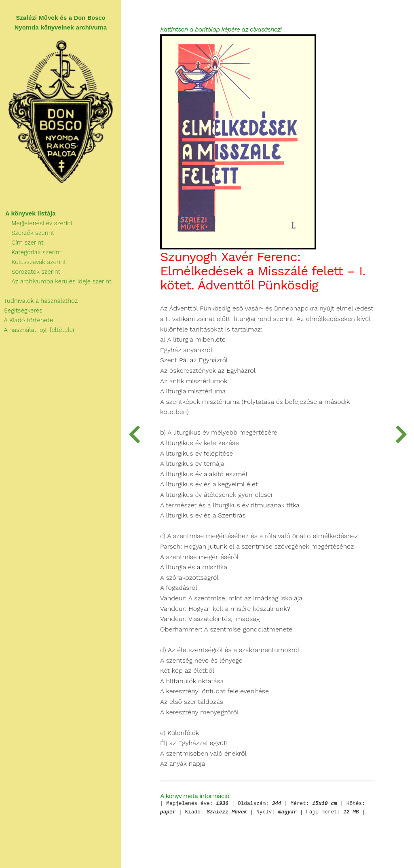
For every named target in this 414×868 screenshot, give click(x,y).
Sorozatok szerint (30, 272)
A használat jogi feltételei (37, 330)
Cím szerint (22, 243)
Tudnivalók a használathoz (39, 301)
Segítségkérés (21, 310)
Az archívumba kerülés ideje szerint (56, 281)
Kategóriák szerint (31, 252)
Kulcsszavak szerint (33, 262)
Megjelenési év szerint (37, 223)
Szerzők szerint (27, 233)
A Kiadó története (26, 320)
